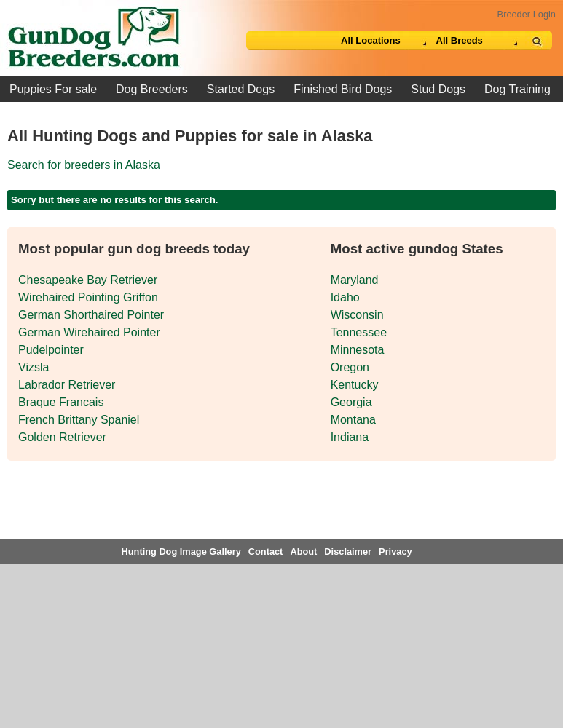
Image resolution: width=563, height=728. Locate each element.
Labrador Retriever (67, 385)
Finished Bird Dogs (343, 89)
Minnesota (358, 350)
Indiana (350, 437)
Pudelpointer (51, 350)
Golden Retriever (62, 437)
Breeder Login (527, 14)
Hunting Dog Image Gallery (181, 551)
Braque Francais (61, 402)
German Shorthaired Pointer (91, 315)
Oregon (350, 367)
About (303, 551)
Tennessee (359, 332)
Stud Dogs (438, 89)
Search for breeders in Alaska (84, 165)
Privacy (395, 551)
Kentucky (355, 385)
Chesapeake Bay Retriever (88, 280)
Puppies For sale (53, 89)
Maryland (355, 280)
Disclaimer (348, 551)
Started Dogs (241, 89)
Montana (353, 420)
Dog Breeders (152, 89)
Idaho (345, 297)
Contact (266, 551)
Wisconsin (357, 315)
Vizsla (34, 367)
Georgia (351, 402)
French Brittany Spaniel (79, 420)
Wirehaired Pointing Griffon (88, 297)
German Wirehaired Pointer (89, 332)
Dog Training (517, 89)
